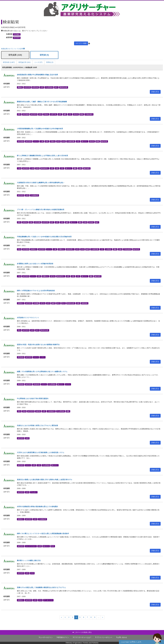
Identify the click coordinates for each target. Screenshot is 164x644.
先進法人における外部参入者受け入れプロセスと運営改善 (37, 425)
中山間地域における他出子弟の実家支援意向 (33, 398)
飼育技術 (35, 87)
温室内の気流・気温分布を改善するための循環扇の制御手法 (38, 345)
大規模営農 (71, 141)
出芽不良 (53, 114)
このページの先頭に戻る (82, 632)
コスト (36, 141)
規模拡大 (34, 249)
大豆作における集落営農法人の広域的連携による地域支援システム (41, 452)
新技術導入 (45, 168)
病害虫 (25, 222)
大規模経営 (35, 195)
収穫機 (36, 303)
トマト (43, 357)
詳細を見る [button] (155, 92)
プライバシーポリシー (104, 637)
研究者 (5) (44, 55)
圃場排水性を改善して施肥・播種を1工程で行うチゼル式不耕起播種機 (42, 102)
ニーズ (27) (38, 62)
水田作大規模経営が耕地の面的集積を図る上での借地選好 (37, 507)
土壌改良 (109, 249)
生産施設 (17, 34)
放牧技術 (85, 303)
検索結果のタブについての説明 (13, 49)
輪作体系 (104, 141)
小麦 (42, 141)
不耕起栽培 (89, 114)
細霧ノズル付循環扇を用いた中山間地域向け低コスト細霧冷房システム (42, 372)
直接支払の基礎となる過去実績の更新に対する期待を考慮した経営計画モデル (45, 480)
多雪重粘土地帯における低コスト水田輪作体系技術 (35, 264)
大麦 (19, 168)
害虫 (19, 330)
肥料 (19, 114)
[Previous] (61, 617)
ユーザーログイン (46, 637)
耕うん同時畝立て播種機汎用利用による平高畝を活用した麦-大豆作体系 (42, 156)
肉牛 (56, 87)
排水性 (76, 114)
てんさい (34, 492)
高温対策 (37, 384)
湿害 (40, 114)
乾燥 (31, 222)
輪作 (97, 222)
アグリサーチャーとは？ (82, 637)
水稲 (63, 141)
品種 (80, 168)
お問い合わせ (121, 637)
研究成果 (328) (15, 55)
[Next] (103, 617)
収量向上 (61, 249)
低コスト (85, 141)
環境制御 (21, 357)
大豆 (70, 114)
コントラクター (31, 546)
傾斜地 (38, 411)
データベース (48, 600)
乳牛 (63, 303)
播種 (82, 114)
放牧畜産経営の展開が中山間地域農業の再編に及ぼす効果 (37, 75)
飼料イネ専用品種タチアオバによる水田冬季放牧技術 (36, 291)
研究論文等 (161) (25, 62)
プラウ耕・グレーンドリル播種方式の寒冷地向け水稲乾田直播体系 (41, 210)
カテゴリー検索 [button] (81, 43)
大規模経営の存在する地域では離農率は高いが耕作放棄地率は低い (41, 183)
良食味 (91, 222)
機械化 (20, 87)
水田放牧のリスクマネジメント (28, 318)
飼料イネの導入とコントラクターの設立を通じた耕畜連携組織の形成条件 (43, 534)
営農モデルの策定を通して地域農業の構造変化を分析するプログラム (41, 587)
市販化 (46, 114)
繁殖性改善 (64, 87)
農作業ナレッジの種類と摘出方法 (29, 560)
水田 (42, 87)
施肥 (65, 114)
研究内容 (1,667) (9, 62)
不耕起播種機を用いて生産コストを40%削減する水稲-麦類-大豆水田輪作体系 (44, 237)
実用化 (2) (50, 62)
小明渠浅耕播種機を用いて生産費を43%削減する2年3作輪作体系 (40, 129)
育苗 (19, 411)
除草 (52, 222)
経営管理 (17, 38)
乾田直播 (26, 114)
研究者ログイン (63, 637)
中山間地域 (49, 87)
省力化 (53, 276)
